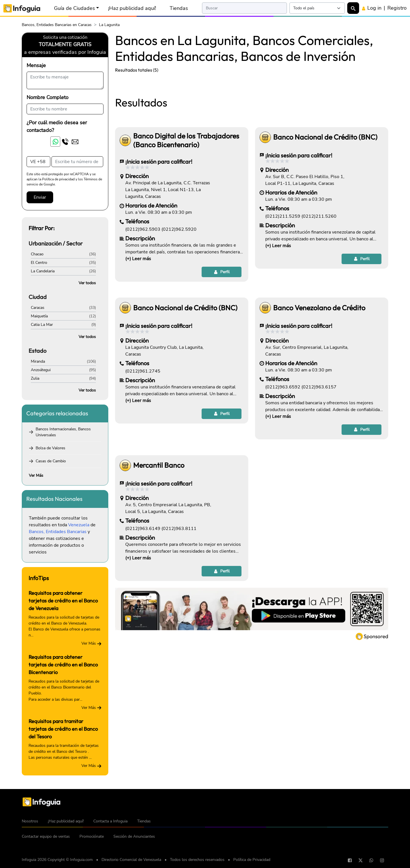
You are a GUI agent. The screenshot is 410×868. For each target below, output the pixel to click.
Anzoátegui (41, 370)
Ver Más (36, 475)
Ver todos (87, 283)
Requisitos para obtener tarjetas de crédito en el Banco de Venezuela (63, 601)
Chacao (37, 254)
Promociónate (92, 836)
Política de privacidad (58, 179)
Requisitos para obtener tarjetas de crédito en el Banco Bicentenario (63, 665)
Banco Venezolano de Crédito (319, 387)
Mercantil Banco (159, 545)
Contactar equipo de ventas (46, 836)
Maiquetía (39, 316)
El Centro (39, 263)
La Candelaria (43, 271)
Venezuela (79, 525)
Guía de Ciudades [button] (75, 8)
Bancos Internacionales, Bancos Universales (63, 432)
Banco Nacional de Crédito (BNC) (325, 216)
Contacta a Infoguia (110, 821)
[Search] (244, 8)
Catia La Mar (42, 325)
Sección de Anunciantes (134, 836)
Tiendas (179, 8)
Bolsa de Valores (50, 448)
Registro (397, 8)
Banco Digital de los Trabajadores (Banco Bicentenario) (186, 220)
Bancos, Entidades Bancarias (58, 532)
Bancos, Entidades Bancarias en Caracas (57, 25)
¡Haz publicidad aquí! (132, 8)
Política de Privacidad (252, 860)
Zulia (35, 378)
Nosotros (30, 821)
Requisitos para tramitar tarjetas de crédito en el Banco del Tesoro (63, 729)
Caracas (38, 308)
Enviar (40, 197)
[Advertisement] (252, 120)
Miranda (38, 361)
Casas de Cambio (51, 461)
